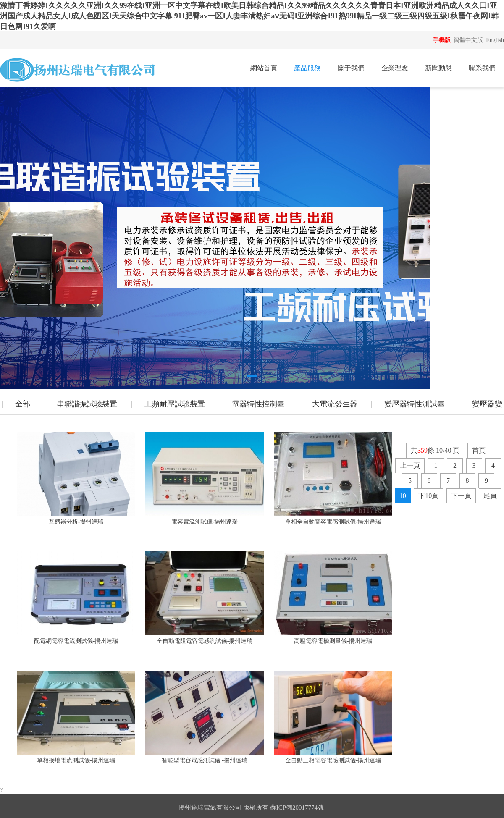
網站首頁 (264, 68)
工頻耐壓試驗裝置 (175, 404)
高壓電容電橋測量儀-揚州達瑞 (333, 641)
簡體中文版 (469, 40)
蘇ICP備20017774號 (297, 808)
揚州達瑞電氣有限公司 (210, 808)
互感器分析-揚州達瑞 (76, 522)
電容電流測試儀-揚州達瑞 (205, 522)
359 (423, 450)
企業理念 (395, 68)
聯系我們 (482, 68)
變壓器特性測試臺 (415, 404)
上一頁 (410, 465)
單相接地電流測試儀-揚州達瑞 (76, 760)
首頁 (479, 450)
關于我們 (351, 68)
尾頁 (490, 496)
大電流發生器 (335, 404)
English (495, 40)
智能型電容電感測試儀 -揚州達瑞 (205, 760)
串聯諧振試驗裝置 (87, 404)
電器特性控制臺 (258, 404)
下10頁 (428, 496)
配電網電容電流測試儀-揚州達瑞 (76, 641)
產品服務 (307, 68)
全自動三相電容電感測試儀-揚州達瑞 (333, 760)
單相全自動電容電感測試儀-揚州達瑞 (333, 522)
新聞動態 (438, 68)
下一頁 (461, 496)
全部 (23, 404)
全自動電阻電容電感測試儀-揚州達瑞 (205, 641)
